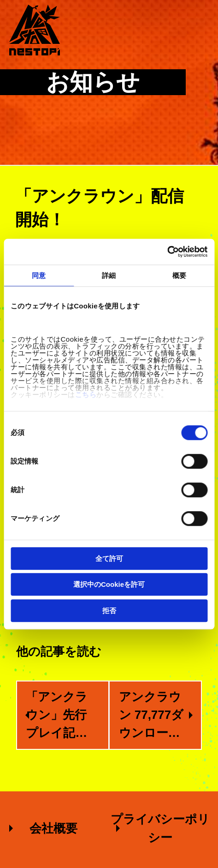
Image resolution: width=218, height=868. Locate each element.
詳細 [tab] (109, 275)
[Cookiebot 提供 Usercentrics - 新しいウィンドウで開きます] (167, 252)
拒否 (109, 611)
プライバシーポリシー (160, 828)
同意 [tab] (39, 275)
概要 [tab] (179, 275)
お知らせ (93, 82)
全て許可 (109, 558)
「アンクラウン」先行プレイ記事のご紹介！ (57, 716)
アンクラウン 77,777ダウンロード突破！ (151, 716)
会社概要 (53, 828)
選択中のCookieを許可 (109, 584)
